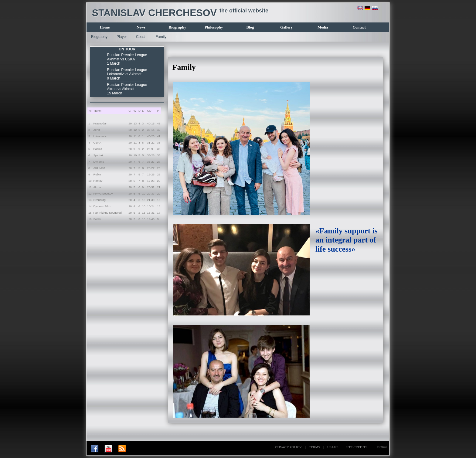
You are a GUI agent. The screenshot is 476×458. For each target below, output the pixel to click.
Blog (250, 27)
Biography (178, 27)
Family (161, 37)
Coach (141, 37)
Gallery (286, 27)
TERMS (315, 447)
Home (105, 27)
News (141, 27)
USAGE (333, 447)
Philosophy (214, 27)
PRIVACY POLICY (288, 447)
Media (323, 27)
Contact (359, 27)
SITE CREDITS (356, 447)
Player (122, 37)
